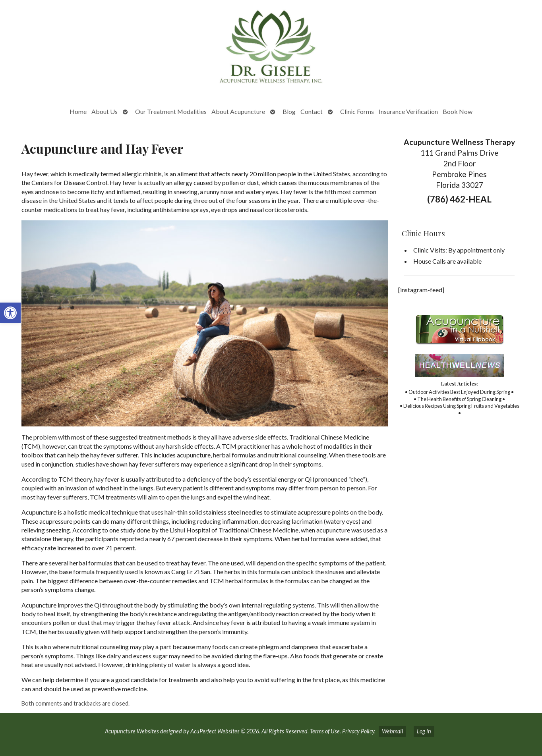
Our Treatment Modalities (171, 111)
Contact (312, 111)
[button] (10, 313)
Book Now (458, 111)
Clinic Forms (357, 111)
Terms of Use (325, 731)
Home (78, 111)
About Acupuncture (238, 111)
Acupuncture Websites (132, 731)
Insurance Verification (408, 111)
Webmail (392, 731)
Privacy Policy (358, 731)
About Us (105, 111)
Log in (424, 731)
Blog (289, 111)
